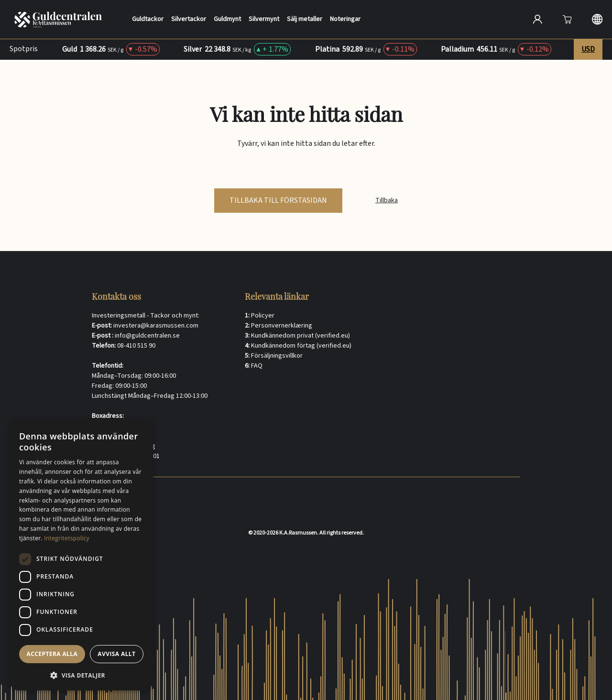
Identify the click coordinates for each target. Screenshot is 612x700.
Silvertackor (184, 19)
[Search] (437, 19)
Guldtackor (143, 19)
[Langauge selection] (597, 19)
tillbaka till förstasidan (278, 200)
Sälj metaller (300, 19)
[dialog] (81, 555)
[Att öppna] (567, 19)
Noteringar (341, 19)
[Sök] (504, 18)
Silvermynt (260, 19)
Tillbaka (387, 200)
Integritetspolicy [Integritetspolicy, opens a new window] (67, 538)
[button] (81, 675)
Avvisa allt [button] (116, 654)
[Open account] (537, 19)
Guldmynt (223, 19)
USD (588, 49)
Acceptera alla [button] (52, 654)
